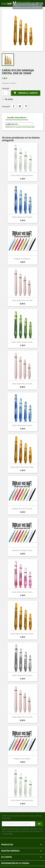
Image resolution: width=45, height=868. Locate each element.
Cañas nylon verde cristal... (23, 342)
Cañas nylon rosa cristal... (22, 592)
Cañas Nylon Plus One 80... (23, 300)
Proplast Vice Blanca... (22, 259)
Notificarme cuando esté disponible (20, 127)
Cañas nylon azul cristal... (23, 217)
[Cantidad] (5, 93)
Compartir (14, 106)
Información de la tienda (15, 863)
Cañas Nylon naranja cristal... (22, 467)
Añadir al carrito (26, 93)
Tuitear (20, 106)
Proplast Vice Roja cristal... (23, 550)
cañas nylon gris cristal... (23, 675)
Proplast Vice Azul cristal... (23, 509)
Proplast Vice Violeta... (22, 759)
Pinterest (26, 106)
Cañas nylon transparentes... (22, 175)
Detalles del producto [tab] (17, 117)
